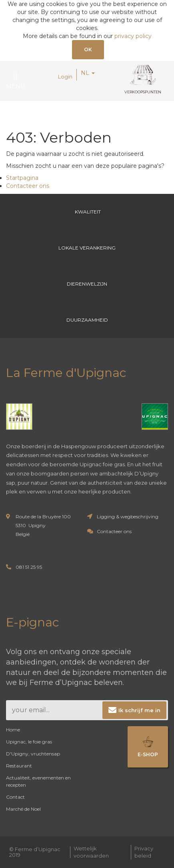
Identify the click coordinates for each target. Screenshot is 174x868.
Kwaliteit (87, 212)
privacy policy (133, 36)
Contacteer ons (28, 186)
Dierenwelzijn (87, 284)
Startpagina (22, 178)
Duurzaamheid (87, 320)
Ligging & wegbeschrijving (128, 517)
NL (88, 73)
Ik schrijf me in (139, 710)
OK (88, 49)
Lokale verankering (87, 248)
